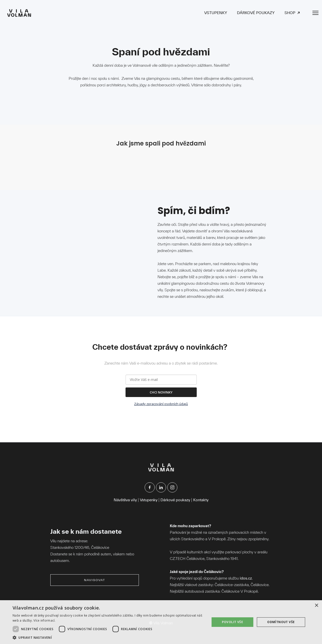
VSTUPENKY (216, 13)
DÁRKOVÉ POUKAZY (256, 13)
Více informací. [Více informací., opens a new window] (45, 620)
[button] (108, 638)
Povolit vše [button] (232, 622)
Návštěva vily (125, 500)
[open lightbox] (81, 160)
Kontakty (201, 500)
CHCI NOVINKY (161, 392)
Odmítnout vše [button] (281, 622)
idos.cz (246, 578)
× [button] (316, 606)
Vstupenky (149, 500)
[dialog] (161, 622)
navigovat (95, 580)
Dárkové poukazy (175, 500)
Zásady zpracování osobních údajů (161, 404)
